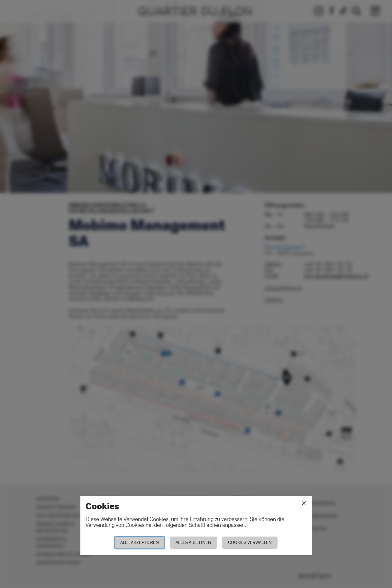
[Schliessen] (304, 503)
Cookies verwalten (250, 542)
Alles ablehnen (193, 542)
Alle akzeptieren (140, 542)
